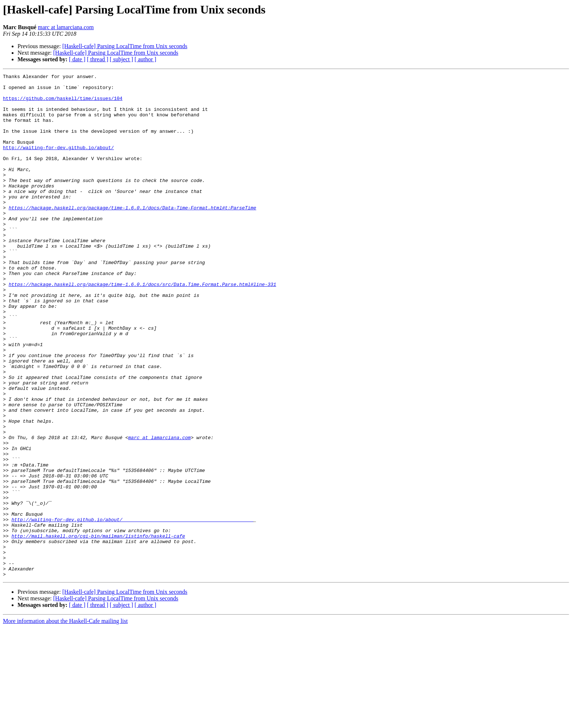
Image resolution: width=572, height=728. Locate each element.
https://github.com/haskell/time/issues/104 (63, 104)
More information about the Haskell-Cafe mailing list (65, 722)
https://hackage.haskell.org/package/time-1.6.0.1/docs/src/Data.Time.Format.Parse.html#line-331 (142, 327)
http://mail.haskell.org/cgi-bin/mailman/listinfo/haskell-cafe (98, 629)
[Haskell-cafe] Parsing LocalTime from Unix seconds (125, 46)
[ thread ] (98, 59)
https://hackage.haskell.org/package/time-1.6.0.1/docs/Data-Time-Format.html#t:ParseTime (133, 235)
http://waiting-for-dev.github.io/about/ (58, 163)
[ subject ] (121, 59)
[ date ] (77, 59)
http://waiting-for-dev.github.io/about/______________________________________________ (132, 609)
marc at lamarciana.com (66, 27)
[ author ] (146, 59)
